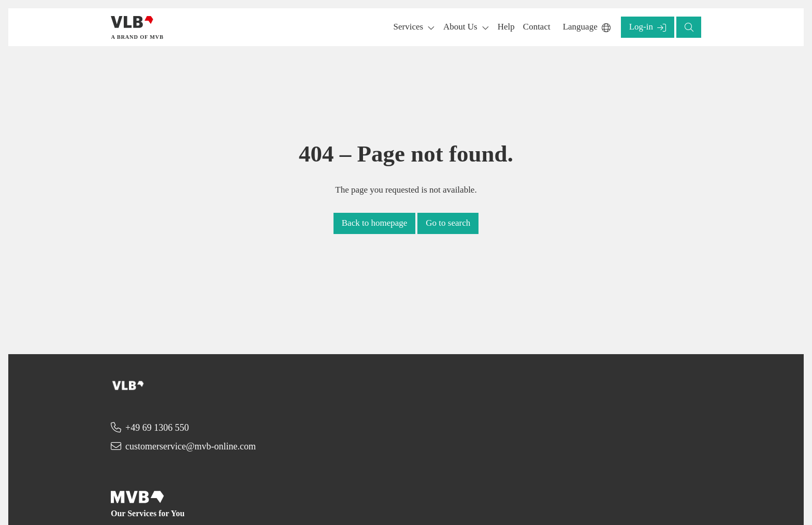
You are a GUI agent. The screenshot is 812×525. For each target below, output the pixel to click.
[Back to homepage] (138, 27)
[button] (506, 27)
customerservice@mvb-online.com (191, 446)
